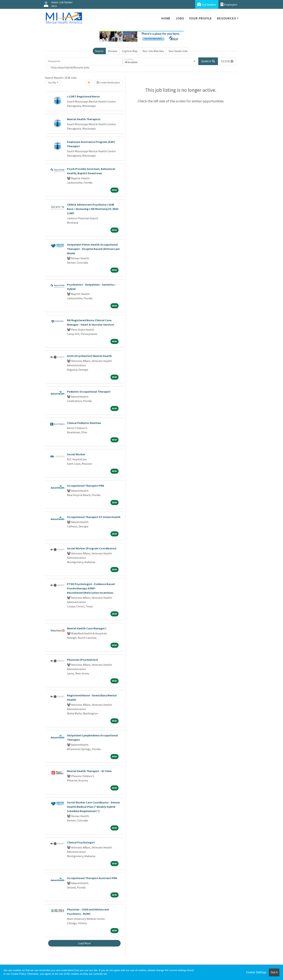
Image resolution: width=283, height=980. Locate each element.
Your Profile (201, 18)
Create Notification (108, 83)
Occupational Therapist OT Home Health (94, 517)
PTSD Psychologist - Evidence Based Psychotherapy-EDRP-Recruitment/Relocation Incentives (91, 588)
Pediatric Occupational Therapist (89, 392)
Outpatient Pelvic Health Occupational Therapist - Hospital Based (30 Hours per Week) (93, 249)
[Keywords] (84, 61)
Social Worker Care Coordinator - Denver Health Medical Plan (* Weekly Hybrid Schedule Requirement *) (93, 807)
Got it (274, 972)
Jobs (180, 18)
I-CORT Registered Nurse (83, 96)
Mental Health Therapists (84, 119)
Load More (84, 943)
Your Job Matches (153, 51)
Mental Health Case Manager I (87, 628)
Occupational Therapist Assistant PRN (92, 878)
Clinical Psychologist (81, 842)
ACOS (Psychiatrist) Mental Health (89, 356)
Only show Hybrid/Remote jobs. (70, 67)
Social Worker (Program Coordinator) (92, 548)
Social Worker (76, 454)
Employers (229, 4)
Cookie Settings (256, 972)
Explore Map (130, 51)
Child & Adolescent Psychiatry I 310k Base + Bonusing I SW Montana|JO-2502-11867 (93, 209)
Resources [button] (226, 18)
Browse (113, 51)
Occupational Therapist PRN (86, 486)
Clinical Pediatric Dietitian (84, 423)
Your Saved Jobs (178, 51)
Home (166, 18)
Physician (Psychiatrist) (82, 660)
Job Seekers (207, 4)
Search (99, 51)
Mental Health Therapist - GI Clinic (89, 771)
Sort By (52, 83)
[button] (227, 61)
